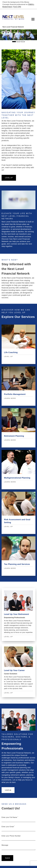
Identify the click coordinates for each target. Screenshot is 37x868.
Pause (3, 33)
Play (8, 33)
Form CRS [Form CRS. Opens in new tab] (17, 7)
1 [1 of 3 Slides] (14, 42)
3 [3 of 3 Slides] (23, 42)
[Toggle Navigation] (33, 19)
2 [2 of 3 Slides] (19, 42)
